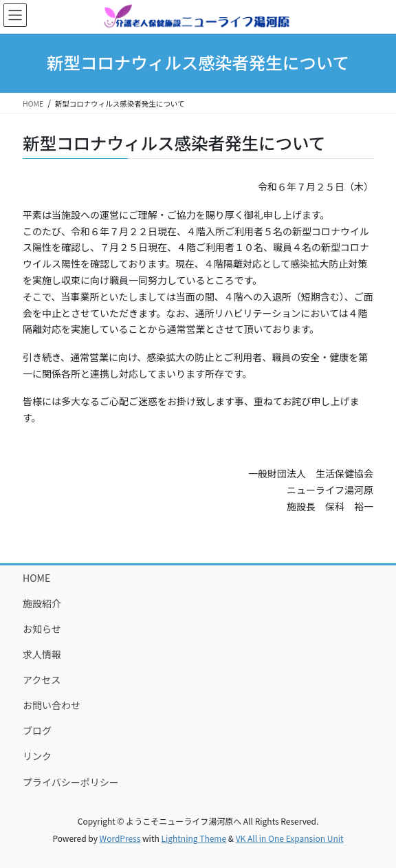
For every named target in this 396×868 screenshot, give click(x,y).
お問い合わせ (52, 705)
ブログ (37, 730)
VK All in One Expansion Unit (290, 838)
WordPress (120, 838)
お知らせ (42, 629)
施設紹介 (42, 603)
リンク (37, 756)
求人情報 (42, 654)
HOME (36, 578)
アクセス (42, 680)
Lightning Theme (194, 838)
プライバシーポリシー (71, 782)
